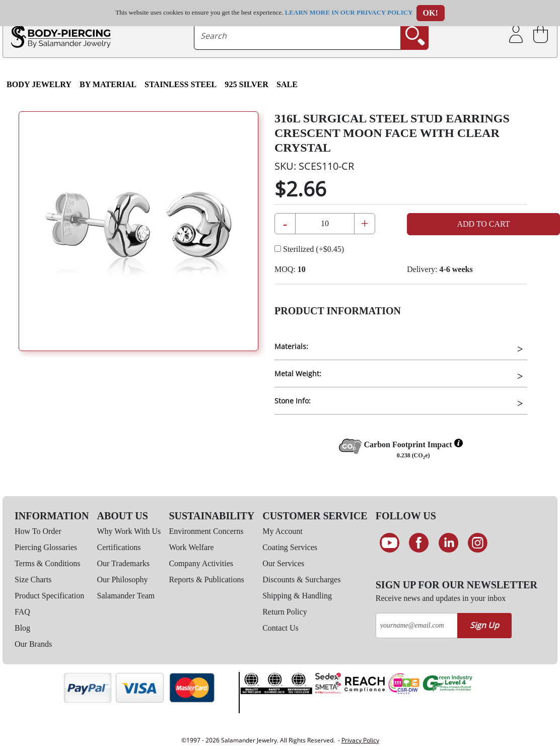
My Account (283, 531)
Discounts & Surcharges (301, 579)
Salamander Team (126, 596)
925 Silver (247, 84)
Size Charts (33, 579)
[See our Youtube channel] (390, 543)
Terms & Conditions (47, 563)
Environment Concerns (206, 531)
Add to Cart (483, 224)
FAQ (22, 612)
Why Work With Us (129, 531)
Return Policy (285, 612)
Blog (22, 628)
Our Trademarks (123, 563)
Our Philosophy (123, 579)
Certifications (119, 547)
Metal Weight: (298, 373)
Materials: (291, 346)
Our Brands (33, 644)
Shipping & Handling (297, 596)
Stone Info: (293, 401)
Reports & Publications (206, 579)
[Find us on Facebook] (419, 543)
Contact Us (281, 628)
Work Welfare (191, 547)
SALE (287, 84)
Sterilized (309, 249)
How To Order (38, 531)
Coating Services (290, 547)
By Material (108, 84)
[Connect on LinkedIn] (448, 543)
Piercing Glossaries (46, 547)
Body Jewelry (39, 84)
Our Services (283, 563)
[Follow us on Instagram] (478, 543)
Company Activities (201, 563)
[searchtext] (297, 36)
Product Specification (49, 596)
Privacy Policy (360, 740)
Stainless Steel (181, 84)
